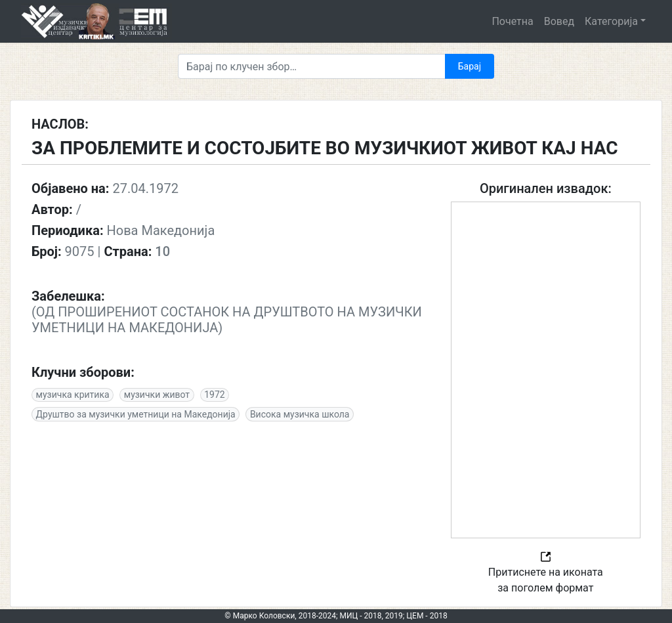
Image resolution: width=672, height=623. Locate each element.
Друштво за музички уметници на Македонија (136, 414)
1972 (214, 395)
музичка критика (73, 395)
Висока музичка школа (300, 414)
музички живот (157, 395)
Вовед (559, 21)
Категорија (611, 21)
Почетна (512, 21)
